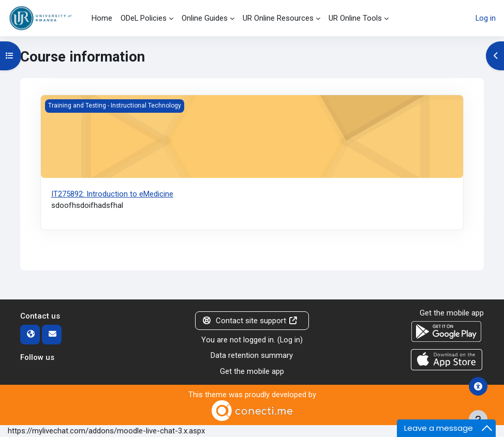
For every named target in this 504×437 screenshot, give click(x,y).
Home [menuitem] (102, 18)
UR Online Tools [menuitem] (355, 18)
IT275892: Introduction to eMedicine (112, 194)
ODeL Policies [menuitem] (144, 18)
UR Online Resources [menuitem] (278, 18)
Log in (486, 18)
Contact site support (250, 321)
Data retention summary (252, 355)
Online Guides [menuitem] (205, 18)
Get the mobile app (252, 371)
